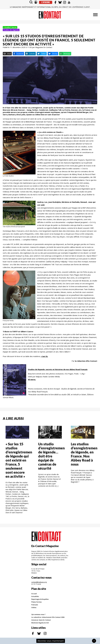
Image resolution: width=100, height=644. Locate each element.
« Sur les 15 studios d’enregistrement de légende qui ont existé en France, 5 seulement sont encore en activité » (20, 460)
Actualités (35, 596)
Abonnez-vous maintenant (51, 641)
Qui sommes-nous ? (38, 614)
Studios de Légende (11, 30)
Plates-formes (37, 602)
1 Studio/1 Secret (10, 27)
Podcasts (35, 605)
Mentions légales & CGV (40, 623)
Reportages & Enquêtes (40, 599)
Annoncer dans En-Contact (41, 620)
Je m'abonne (46, 2)
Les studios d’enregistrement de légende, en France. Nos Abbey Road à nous (85, 454)
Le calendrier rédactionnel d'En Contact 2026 (48, 617)
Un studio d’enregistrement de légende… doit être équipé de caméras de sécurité (52, 456)
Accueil (34, 594)
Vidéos (34, 607)
